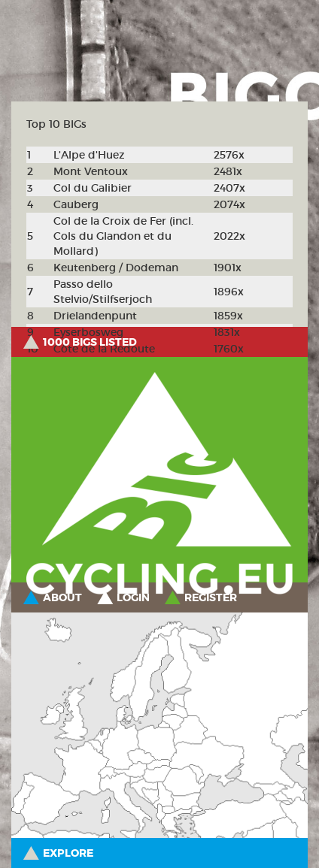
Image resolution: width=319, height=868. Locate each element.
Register (211, 597)
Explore (68, 853)
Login (133, 597)
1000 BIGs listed (90, 342)
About (62, 597)
